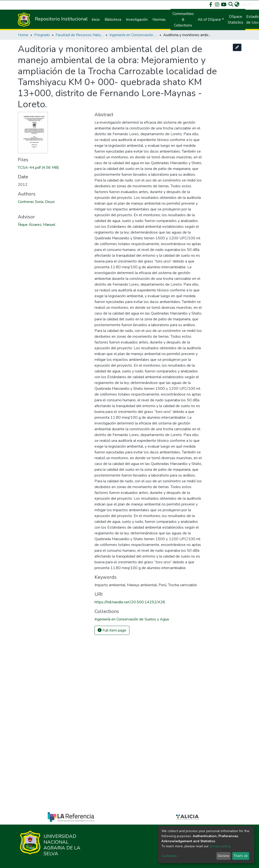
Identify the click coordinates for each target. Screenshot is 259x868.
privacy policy (220, 846)
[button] (237, 4)
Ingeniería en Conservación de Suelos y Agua (133, 35)
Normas (159, 20)
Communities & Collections (183, 20)
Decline (223, 856)
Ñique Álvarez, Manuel (37, 225)
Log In (246, 4)
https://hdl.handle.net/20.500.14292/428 (130, 602)
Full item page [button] (112, 630)
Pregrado (42, 35)
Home (23, 35)
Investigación (137, 20)
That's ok (241, 856)
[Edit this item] (237, 47)
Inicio (96, 20)
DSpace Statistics (236, 20)
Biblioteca (113, 20)
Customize (169, 856)
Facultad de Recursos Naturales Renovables (80, 35)
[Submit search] (231, 4)
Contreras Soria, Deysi (36, 202)
